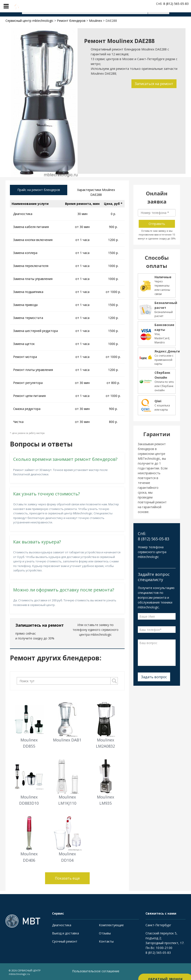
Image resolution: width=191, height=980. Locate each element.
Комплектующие (111, 926)
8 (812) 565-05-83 (158, 954)
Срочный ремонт (65, 942)
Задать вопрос (154, 677)
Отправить (157, 224)
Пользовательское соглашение (96, 972)
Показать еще (67, 879)
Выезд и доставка (65, 934)
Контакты (106, 942)
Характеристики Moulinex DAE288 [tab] (96, 193)
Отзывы (105, 934)
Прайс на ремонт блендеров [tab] (39, 190)
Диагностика (62, 926)
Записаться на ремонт (153, 84)
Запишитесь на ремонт (40, 626)
